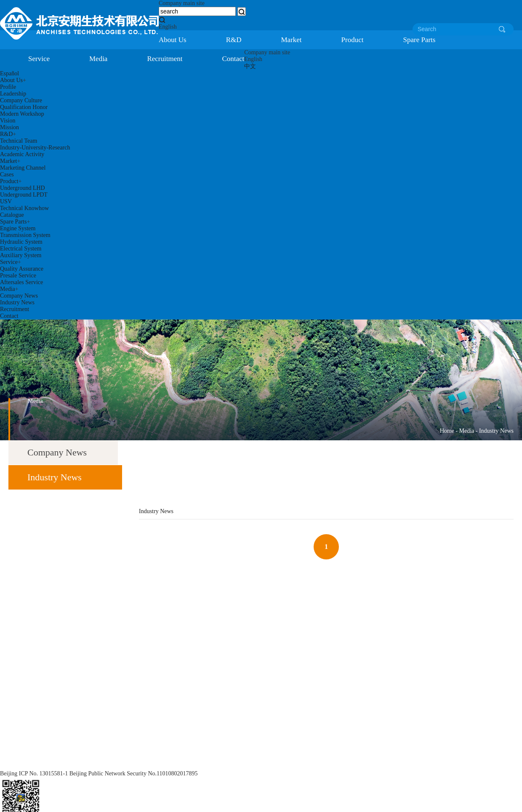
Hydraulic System (21, 242)
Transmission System (25, 235)
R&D (234, 40)
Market (292, 40)
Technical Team (19, 141)
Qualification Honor (24, 107)
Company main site (182, 3)
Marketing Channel (23, 168)
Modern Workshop (22, 114)
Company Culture (21, 100)
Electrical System (21, 249)
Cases (7, 174)
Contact (233, 59)
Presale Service (18, 276)
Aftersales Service (21, 282)
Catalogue (12, 215)
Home (447, 431)
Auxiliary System (21, 255)
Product (353, 40)
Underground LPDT (24, 195)
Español (9, 73)
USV (6, 201)
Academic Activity (22, 154)
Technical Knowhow (24, 208)
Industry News (17, 302)
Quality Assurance (22, 269)
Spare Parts (419, 40)
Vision (8, 121)
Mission (9, 127)
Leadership (13, 94)
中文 (250, 66)
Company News (19, 296)
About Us (173, 40)
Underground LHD (23, 188)
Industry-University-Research (35, 148)
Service (39, 59)
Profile (8, 87)
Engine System (18, 228)
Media (98, 59)
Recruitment (165, 59)
